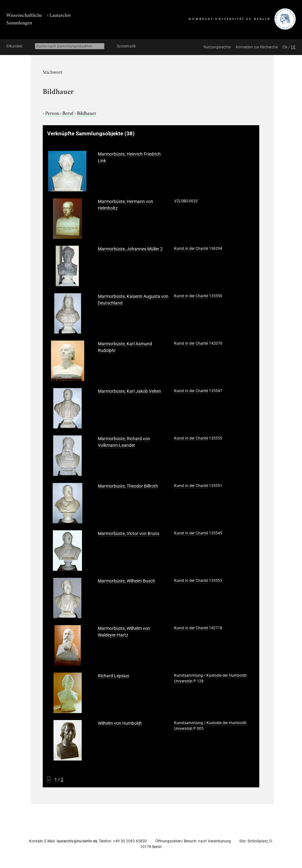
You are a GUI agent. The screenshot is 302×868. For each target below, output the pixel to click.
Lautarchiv (60, 15)
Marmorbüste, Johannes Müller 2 (130, 249)
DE (293, 47)
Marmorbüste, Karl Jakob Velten (129, 391)
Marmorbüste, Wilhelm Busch (126, 581)
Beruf (68, 113)
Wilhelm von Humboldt (120, 723)
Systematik (126, 46)
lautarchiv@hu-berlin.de (77, 841)
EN (285, 47)
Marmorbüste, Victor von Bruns (129, 533)
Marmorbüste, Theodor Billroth (128, 486)
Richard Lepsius (113, 676)
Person (53, 113)
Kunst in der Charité (191, 249)
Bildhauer (87, 113)
